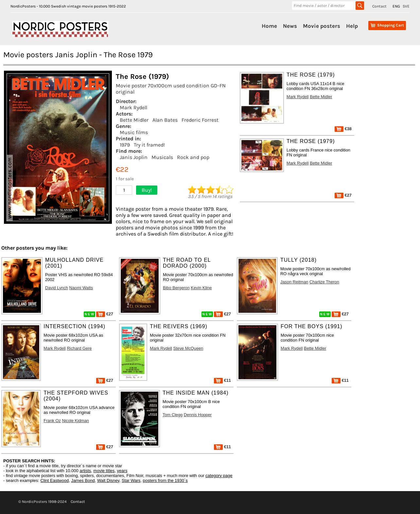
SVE (406, 6)
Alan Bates (165, 120)
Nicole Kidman (75, 421)
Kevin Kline (201, 288)
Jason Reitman (294, 282)
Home (269, 26)
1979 (125, 145)
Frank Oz (52, 421)
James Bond (83, 480)
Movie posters (322, 26)
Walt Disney (108, 480)
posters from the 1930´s (165, 480)
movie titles (104, 471)
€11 (222, 380)
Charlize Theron (324, 282)
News (290, 26)
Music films (134, 132)
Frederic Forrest (200, 120)
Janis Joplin (134, 157)
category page (219, 476)
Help (352, 26)
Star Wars (131, 480)
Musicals (162, 157)
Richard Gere (79, 348)
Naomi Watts (81, 288)
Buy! (147, 190)
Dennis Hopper (198, 415)
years (122, 471)
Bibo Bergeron (176, 288)
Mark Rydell (133, 107)
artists (85, 471)
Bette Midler (134, 120)
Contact (379, 6)
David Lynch (57, 288)
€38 (343, 129)
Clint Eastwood (54, 480)
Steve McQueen (188, 348)
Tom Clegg (173, 415)
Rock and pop (193, 157)
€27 (343, 195)
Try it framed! (149, 145)
